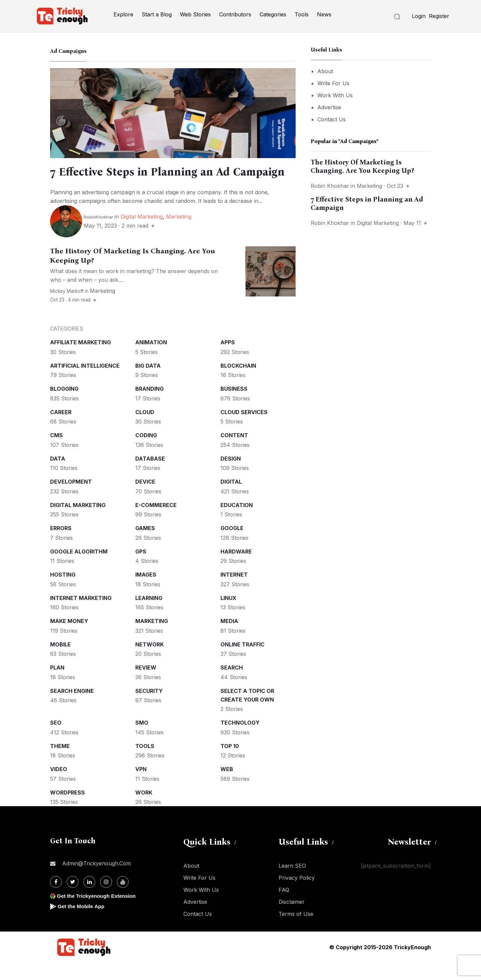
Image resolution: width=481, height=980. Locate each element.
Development (71, 499)
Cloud (145, 430)
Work (144, 810)
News (324, 14)
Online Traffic (243, 662)
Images (146, 592)
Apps (228, 360)
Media (229, 638)
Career (61, 430)
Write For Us (333, 83)
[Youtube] (123, 899)
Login (419, 16)
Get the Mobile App (82, 924)
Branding (149, 406)
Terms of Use (296, 931)
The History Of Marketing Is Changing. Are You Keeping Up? (362, 166)
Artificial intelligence (85, 383)
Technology (240, 740)
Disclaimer (292, 919)
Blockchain (238, 383)
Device (145, 499)
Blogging (64, 406)
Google (232, 545)
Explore (123, 14)
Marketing (179, 234)
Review (146, 685)
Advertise (329, 107)
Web (227, 786)
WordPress (67, 810)
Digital (231, 499)
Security (149, 708)
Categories (273, 14)
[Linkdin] (89, 899)
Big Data (148, 383)
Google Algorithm (79, 569)
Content (234, 453)
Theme (60, 763)
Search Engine (72, 708)
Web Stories (195, 14)
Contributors (235, 14)
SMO (142, 740)
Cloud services (244, 430)
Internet (234, 592)
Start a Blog (157, 14)
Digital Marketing (142, 234)
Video (59, 786)
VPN (141, 786)
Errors (61, 545)
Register (439, 16)
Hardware (236, 569)
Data (58, 476)
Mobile (60, 662)
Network (149, 662)
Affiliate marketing (81, 360)
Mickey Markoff (67, 309)
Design (231, 476)
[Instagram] (106, 899)
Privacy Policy (297, 895)
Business (234, 406)
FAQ (284, 907)
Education (237, 522)
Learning (149, 615)
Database (150, 476)
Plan (57, 685)
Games (145, 545)
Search (232, 685)
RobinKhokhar (99, 234)
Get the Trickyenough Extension (98, 913)
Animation (151, 360)
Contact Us (332, 119)
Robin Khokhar (330, 186)
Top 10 (230, 763)
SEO (56, 740)
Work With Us (335, 95)
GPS (141, 569)
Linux (228, 615)
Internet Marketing (81, 615)
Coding (146, 453)
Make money (69, 638)
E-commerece (156, 522)
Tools (302, 14)
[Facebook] (56, 899)
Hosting (63, 592)
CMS (56, 453)
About (325, 71)
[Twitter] (73, 899)
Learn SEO (292, 883)
